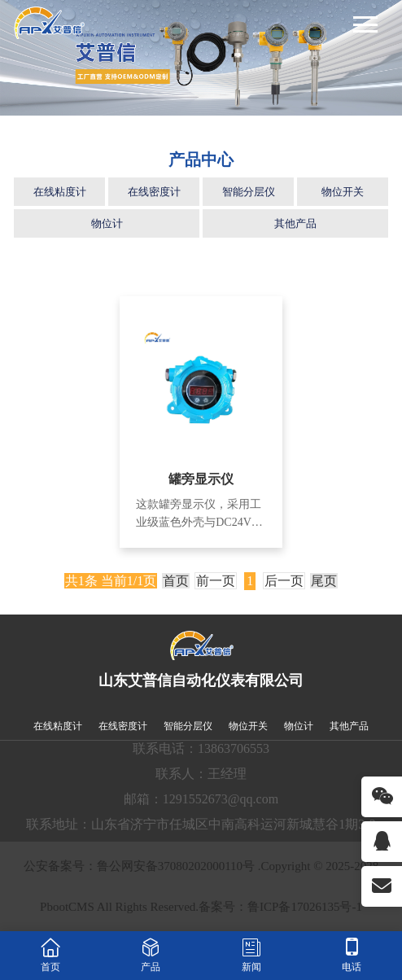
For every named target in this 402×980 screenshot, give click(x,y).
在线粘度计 (60, 192)
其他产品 (295, 223)
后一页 (284, 581)
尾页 (324, 581)
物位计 (107, 223)
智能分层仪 (249, 192)
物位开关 (343, 192)
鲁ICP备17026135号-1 (305, 907)
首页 (176, 581)
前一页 (216, 581)
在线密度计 (154, 192)
